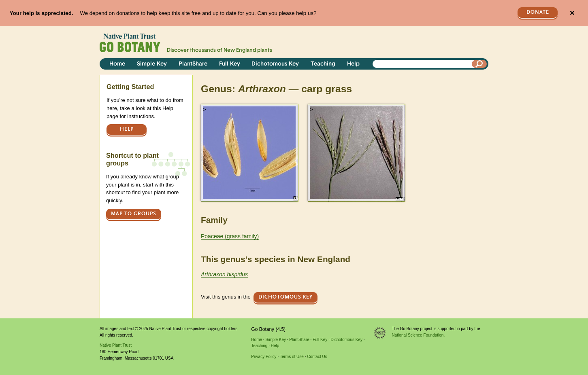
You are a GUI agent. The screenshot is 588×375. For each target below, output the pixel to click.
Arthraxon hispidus (224, 274)
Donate (538, 12)
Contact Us (317, 357)
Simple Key (152, 64)
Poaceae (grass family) (230, 236)
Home (117, 64)
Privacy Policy (264, 357)
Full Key (230, 64)
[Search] (479, 64)
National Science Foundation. (419, 335)
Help (353, 64)
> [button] (205, 109)
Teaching (323, 64)
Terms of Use (292, 357)
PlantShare (193, 64)
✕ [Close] (572, 13)
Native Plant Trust (116, 345)
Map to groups (134, 214)
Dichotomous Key (275, 64)
